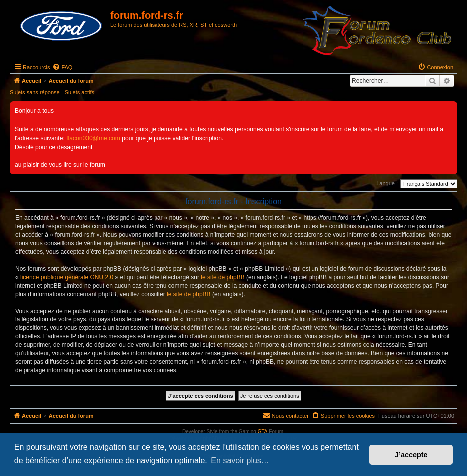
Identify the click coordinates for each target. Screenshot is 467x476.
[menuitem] (62, 67)
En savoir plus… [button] (240, 460)
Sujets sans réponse (35, 92)
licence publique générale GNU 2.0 (67, 277)
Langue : (387, 183)
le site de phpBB (223, 277)
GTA (263, 431)
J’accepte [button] (411, 455)
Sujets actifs (79, 92)
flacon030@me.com (93, 138)
